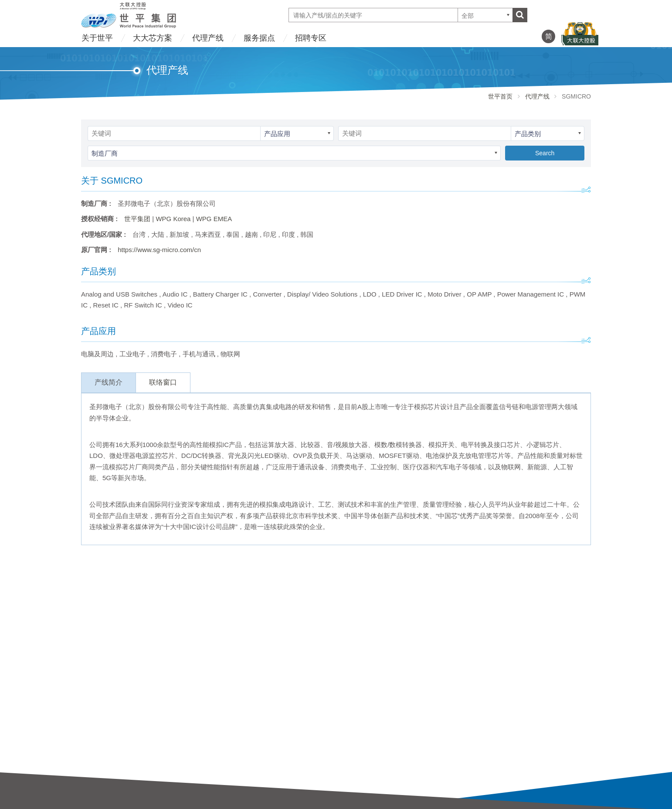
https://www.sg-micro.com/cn (159, 250)
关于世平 (97, 38)
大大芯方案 (153, 38)
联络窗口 (163, 382)
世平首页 (500, 96)
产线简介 (109, 382)
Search (545, 153)
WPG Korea (173, 219)
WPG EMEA (214, 219)
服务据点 (259, 38)
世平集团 (137, 219)
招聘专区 (311, 38)
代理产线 (208, 38)
